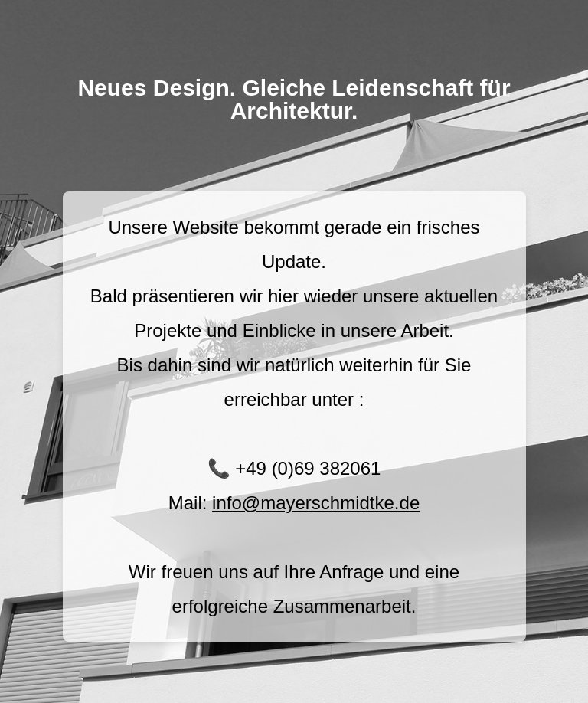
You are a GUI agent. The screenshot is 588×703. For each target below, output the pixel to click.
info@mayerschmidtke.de (316, 503)
